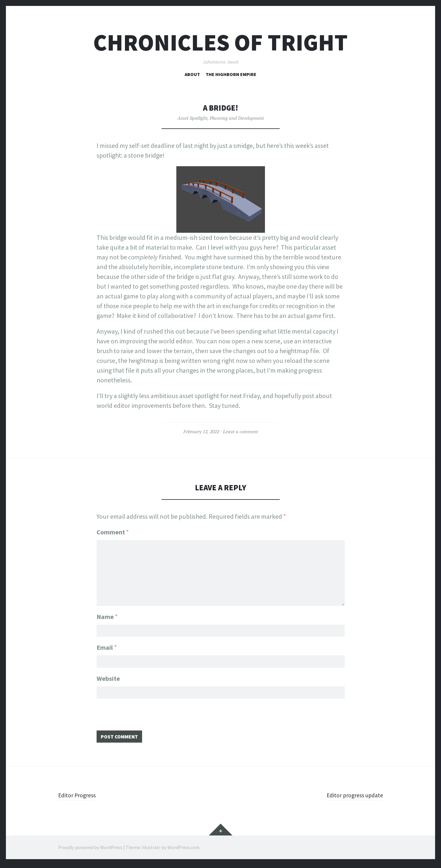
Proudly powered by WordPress (90, 850)
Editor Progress (79, 798)
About (192, 74)
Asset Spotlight (192, 118)
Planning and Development (237, 118)
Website (108, 678)
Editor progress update (352, 798)
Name (107, 614)
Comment (113, 532)
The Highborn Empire (231, 74)
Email (107, 646)
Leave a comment (240, 431)
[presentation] (141, 717)
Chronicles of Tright (220, 42)
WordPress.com (183, 850)
